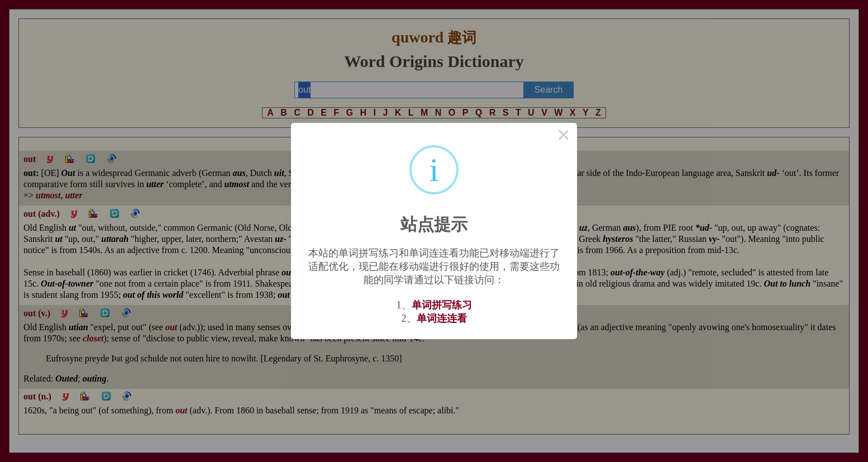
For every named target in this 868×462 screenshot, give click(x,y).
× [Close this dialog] (564, 136)
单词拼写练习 (442, 305)
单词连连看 (442, 318)
